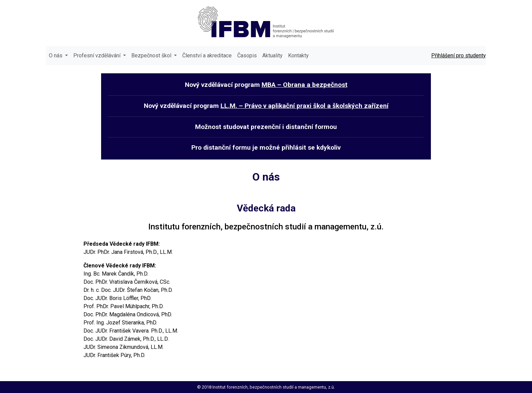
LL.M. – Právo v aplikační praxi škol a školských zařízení (305, 106)
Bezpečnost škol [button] (152, 55)
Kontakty (298, 55)
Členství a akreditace (207, 55)
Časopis (247, 55)
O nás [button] (56, 55)
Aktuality (272, 55)
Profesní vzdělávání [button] (98, 55)
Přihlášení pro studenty (459, 55)
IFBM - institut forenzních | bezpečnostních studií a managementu (266, 22)
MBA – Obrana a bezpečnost (305, 85)
